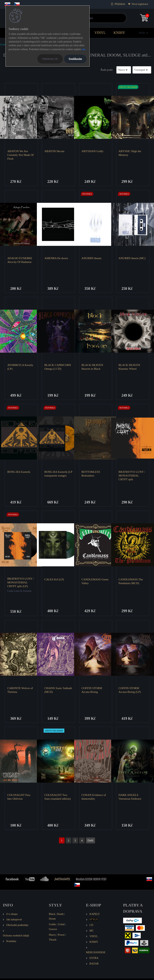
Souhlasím (75, 59)
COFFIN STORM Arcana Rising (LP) (130, 691)
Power (61, 936)
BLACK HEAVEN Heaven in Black (92, 367)
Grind (61, 926)
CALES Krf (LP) (54, 580)
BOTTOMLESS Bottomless (91, 474)
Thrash (53, 941)
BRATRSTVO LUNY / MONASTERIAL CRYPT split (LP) (21, 583)
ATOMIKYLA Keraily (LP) (20, 367)
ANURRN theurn (92, 258)
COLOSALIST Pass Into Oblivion (19, 798)
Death (60, 915)
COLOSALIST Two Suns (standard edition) (58, 798)
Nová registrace (140, 4)
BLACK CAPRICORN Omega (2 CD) (58, 367)
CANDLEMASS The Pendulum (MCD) (131, 582)
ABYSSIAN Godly (93, 151)
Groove (53, 931)
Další (142, 33)
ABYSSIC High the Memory (130, 153)
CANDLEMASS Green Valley (95, 582)
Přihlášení (120, 4)
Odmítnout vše (50, 59)
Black (52, 915)
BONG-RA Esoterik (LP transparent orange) (58, 474)
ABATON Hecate (55, 151)
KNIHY (119, 33)
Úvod (3, 45)
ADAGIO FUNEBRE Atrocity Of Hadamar (20, 260)
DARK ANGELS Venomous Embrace (130, 798)
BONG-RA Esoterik (19, 473)
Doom (52, 920)
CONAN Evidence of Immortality (94, 798)
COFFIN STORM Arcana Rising (92, 691)
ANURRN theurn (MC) (132, 258)
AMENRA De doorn (56, 258)
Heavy (52, 936)
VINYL (100, 33)
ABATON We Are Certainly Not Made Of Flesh (21, 155)
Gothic (52, 926)
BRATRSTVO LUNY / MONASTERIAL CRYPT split (132, 476)
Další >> (91, 842)
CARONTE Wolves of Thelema (20, 691)
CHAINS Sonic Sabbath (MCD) (58, 691)
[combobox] (124, 70)
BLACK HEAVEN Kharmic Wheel (129, 367)
